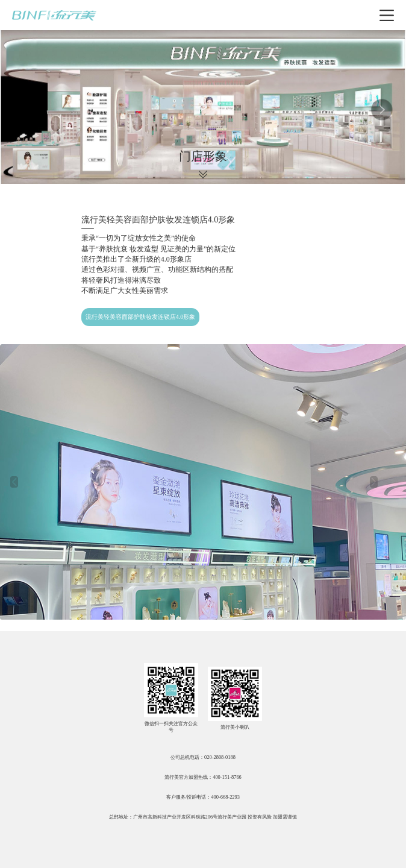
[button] (14, 482)
